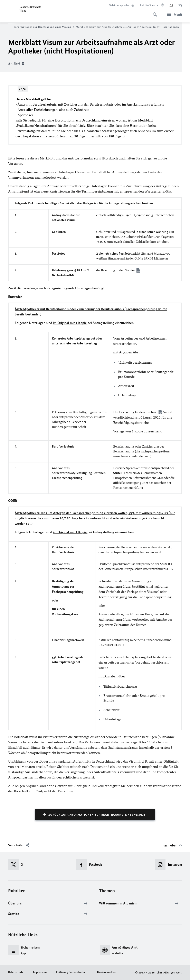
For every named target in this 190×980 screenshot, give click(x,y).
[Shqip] (180, 6)
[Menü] (173, 14)
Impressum (40, 972)
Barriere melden (107, 972)
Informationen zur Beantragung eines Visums (44, 27)
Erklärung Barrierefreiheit (72, 972)
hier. (154, 412)
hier (132, 270)
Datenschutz (16, 972)
